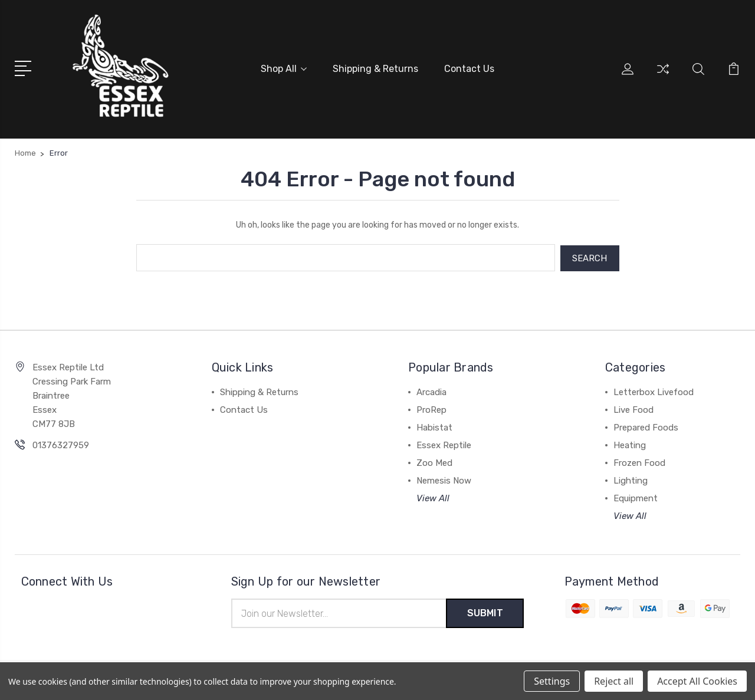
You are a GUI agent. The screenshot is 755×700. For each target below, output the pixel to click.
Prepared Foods (646, 426)
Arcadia (431, 391)
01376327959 (61, 444)
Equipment (636, 497)
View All (433, 497)
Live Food (633, 409)
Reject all (614, 681)
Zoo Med (434, 462)
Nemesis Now (444, 479)
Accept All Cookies (697, 681)
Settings (552, 681)
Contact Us (469, 69)
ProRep (431, 409)
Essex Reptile (444, 444)
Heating (630, 444)
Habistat (434, 426)
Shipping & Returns (375, 69)
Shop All (284, 69)
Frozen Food (639, 462)
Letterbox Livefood (654, 391)
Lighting (631, 479)
